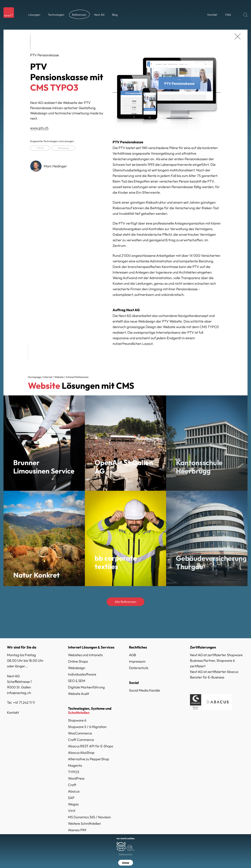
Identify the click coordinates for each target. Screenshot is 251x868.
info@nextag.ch (19, 693)
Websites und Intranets (85, 655)
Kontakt (13, 712)
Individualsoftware (82, 674)
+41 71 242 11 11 (24, 702)
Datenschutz (139, 668)
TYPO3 (40, 148)
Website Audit (79, 694)
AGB (133, 655)
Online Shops (78, 661)
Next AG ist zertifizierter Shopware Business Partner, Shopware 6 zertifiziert (216, 660)
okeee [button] (126, 863)
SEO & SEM (77, 681)
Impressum (137, 661)
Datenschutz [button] (125, 854)
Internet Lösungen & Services (91, 647)
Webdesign (63, 148)
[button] (34, 15)
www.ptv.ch (39, 128)
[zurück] (238, 36)
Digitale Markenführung (86, 687)
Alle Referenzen (125, 602)
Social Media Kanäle (144, 690)
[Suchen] (245, 15)
